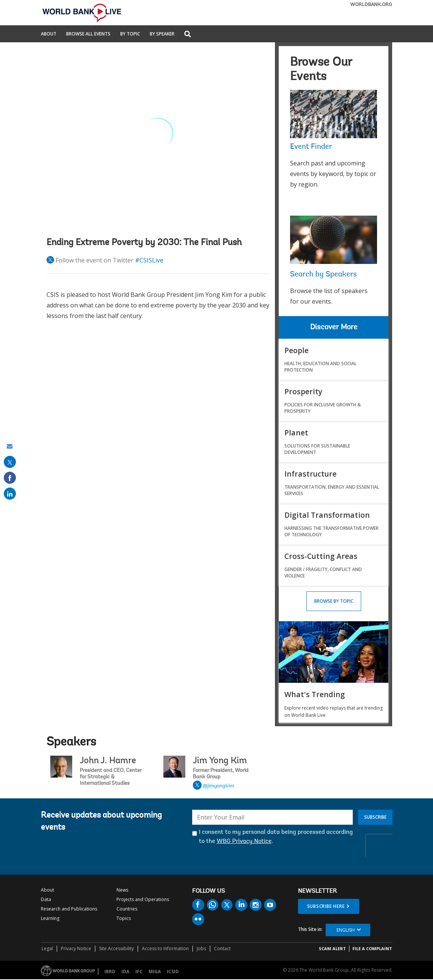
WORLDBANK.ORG (371, 5)
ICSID (173, 972)
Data (46, 899)
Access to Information (165, 948)
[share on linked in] (10, 494)
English (346, 930)
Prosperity (303, 391)
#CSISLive (149, 260)
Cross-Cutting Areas (321, 556)
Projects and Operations (143, 899)
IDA (125, 972)
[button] (188, 35)
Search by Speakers (324, 275)
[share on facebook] (10, 478)
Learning (50, 918)
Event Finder (311, 147)
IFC (139, 972)
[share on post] (10, 462)
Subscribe (375, 817)
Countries (127, 909)
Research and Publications (69, 909)
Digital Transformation (327, 515)
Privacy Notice (76, 948)
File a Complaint (372, 948)
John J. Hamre (108, 761)
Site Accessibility (116, 948)
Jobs (201, 948)
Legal (47, 948)
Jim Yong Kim (220, 761)
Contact (222, 948)
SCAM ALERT (332, 948)
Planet (296, 433)
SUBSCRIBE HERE (326, 906)
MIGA (155, 972)
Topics (124, 918)
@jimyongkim (218, 786)
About (49, 34)
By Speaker (162, 34)
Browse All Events (88, 34)
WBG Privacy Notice (244, 841)
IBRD (110, 972)
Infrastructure (310, 474)
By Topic (130, 34)
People (296, 350)
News (122, 890)
